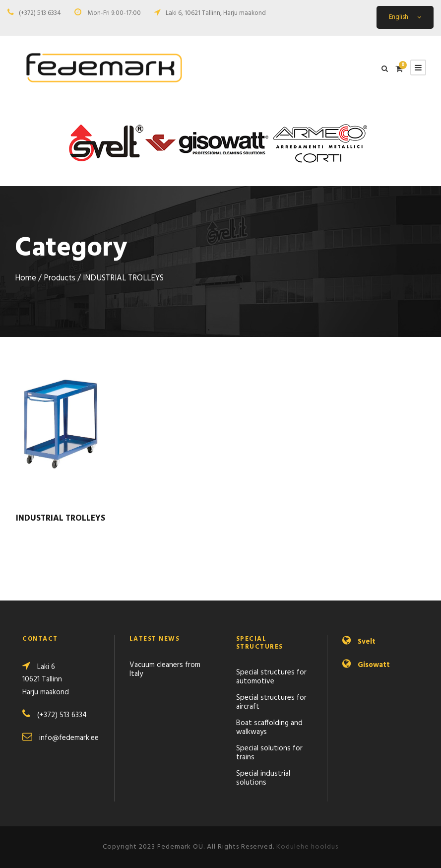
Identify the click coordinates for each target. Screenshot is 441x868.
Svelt (367, 642)
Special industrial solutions (263, 778)
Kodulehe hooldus (307, 847)
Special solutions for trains (269, 753)
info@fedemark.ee (69, 738)
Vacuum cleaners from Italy (165, 669)
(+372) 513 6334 (40, 13)
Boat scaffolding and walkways (269, 728)
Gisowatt (374, 665)
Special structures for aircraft (271, 702)
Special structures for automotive (271, 677)
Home (26, 278)
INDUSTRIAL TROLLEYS (61, 518)
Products (60, 278)
